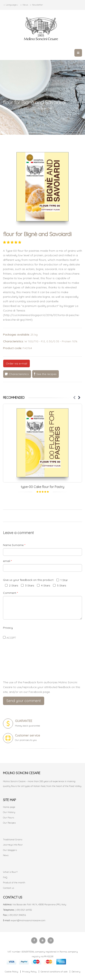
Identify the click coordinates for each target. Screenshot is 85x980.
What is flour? (10, 872)
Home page (9, 807)
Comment (10, 593)
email (7, 561)
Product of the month (14, 883)
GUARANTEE (24, 721)
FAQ (5, 877)
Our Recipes (9, 823)
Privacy (8, 628)
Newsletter (36, 5)
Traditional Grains (13, 840)
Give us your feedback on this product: (29, 580)
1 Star (62, 580)
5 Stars (60, 585)
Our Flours (8, 818)
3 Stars (28, 585)
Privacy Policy (29, 972)
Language (11, 5)
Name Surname (14, 545)
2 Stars (12, 585)
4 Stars (44, 585)
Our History (9, 812)
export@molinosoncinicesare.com (28, 920)
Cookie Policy (11, 972)
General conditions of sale (54, 972)
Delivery (76, 972)
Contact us (8, 888)
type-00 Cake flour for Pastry (42, 487)
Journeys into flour (13, 845)
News (24, 5)
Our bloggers (10, 850)
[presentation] (43, 668)
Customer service (27, 735)
